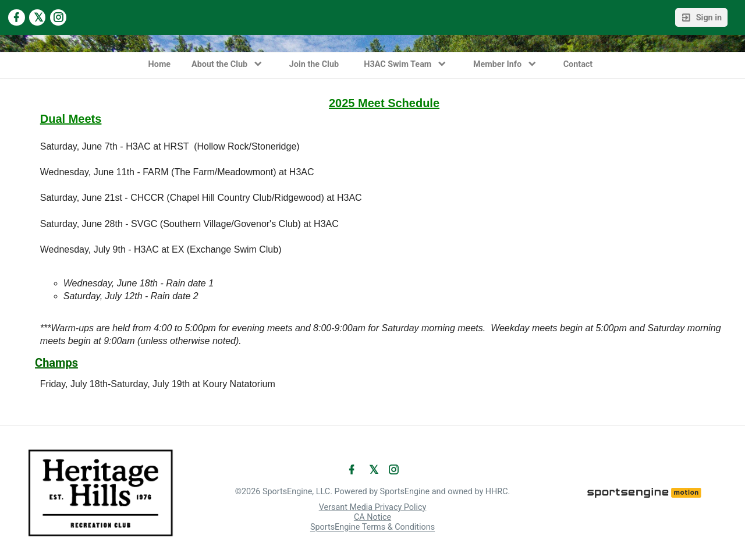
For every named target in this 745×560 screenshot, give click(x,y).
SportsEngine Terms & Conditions (372, 528)
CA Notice (372, 517)
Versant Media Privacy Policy (373, 507)
